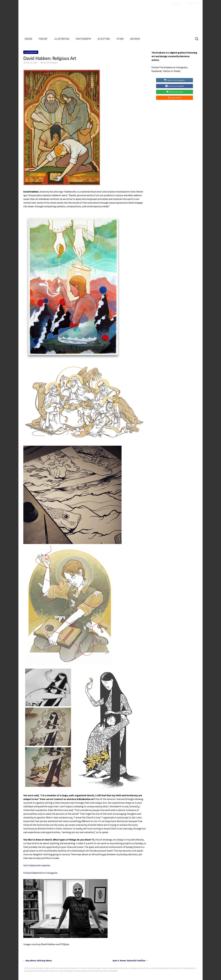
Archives (135, 39)
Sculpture (104, 39)
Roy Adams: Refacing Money (37, 960)
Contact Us (193, 3)
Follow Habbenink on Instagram (40, 873)
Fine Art (43, 39)
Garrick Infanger (50, 63)
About (176, 3)
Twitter (167, 71)
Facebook (156, 71)
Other (120, 39)
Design (28, 39)
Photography (83, 39)
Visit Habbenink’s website (37, 865)
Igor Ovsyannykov (33, 195)
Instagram (182, 67)
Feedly (177, 71)
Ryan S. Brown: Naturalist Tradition (130, 960)
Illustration (62, 39)
